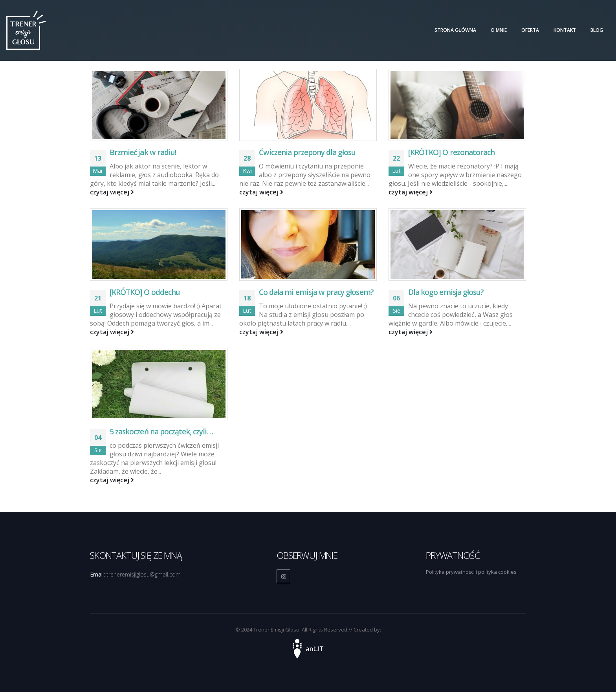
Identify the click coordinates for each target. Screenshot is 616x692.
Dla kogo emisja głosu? (446, 292)
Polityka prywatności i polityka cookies (471, 572)
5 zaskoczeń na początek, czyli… (161, 432)
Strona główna (455, 30)
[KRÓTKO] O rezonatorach (451, 152)
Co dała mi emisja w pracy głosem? (316, 292)
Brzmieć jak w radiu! (143, 152)
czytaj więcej (112, 192)
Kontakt (565, 30)
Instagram (283, 576)
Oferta (530, 30)
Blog (597, 30)
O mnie (499, 30)
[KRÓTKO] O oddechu (145, 292)
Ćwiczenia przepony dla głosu (307, 152)
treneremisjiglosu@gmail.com (144, 574)
